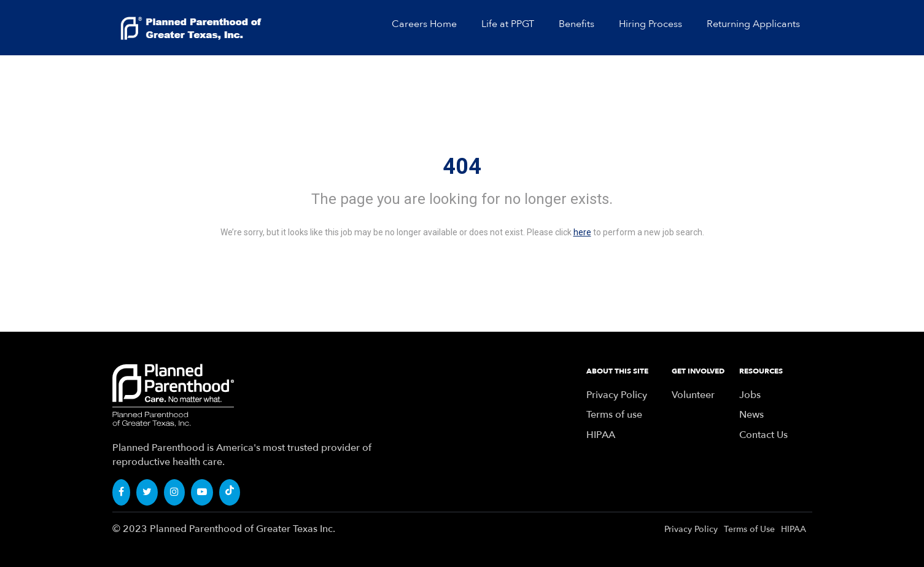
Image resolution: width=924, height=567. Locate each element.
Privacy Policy (617, 395)
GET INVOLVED (698, 371)
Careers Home (424, 24)
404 (462, 166)
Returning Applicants (753, 24)
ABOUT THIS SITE (617, 371)
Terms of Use (749, 529)
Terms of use (614, 415)
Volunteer (693, 395)
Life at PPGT (508, 24)
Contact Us (763, 435)
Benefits (577, 24)
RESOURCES (761, 371)
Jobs (750, 395)
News (751, 415)
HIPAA (601, 435)
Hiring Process (650, 24)
